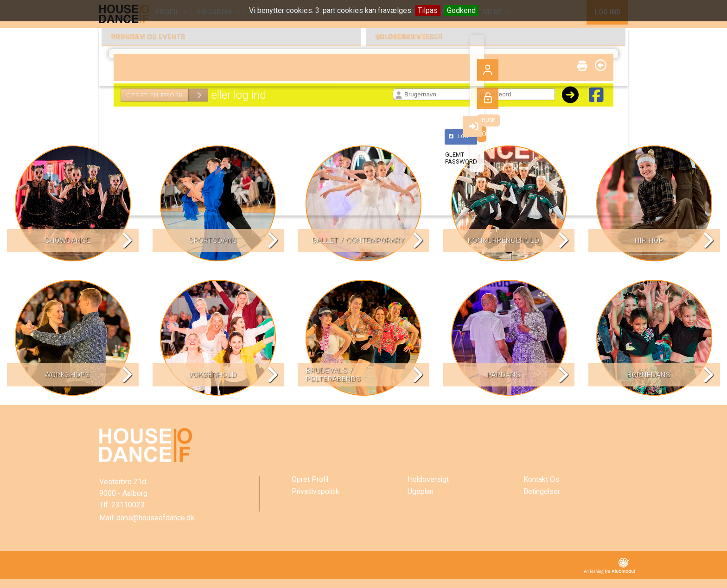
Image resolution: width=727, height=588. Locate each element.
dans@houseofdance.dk (155, 518)
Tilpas (428, 10)
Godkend (461, 10)
